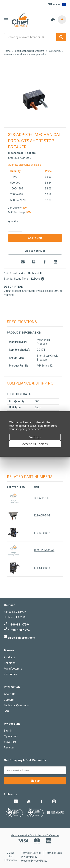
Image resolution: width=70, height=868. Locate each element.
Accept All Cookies (35, 444)
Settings (35, 437)
